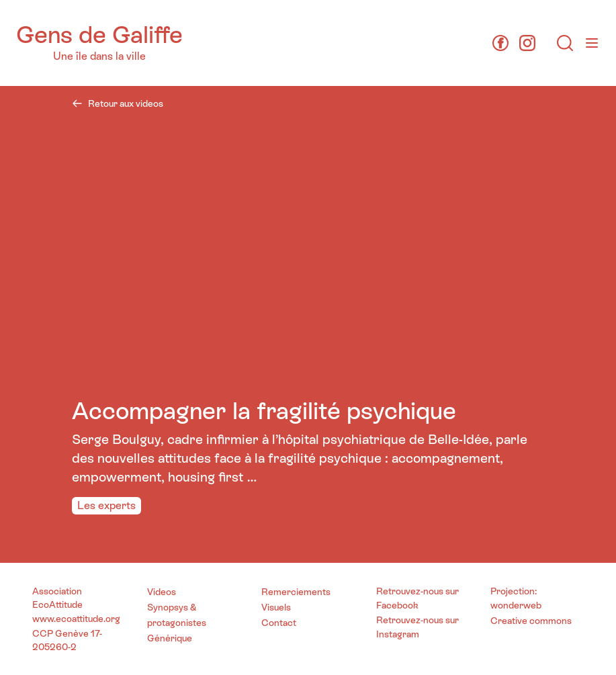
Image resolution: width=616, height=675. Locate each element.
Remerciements (296, 592)
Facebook (397, 605)
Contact (279, 623)
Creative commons (531, 621)
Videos (162, 592)
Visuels (276, 607)
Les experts (106, 505)
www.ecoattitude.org (76, 619)
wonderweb (516, 605)
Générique (170, 638)
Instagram (398, 634)
